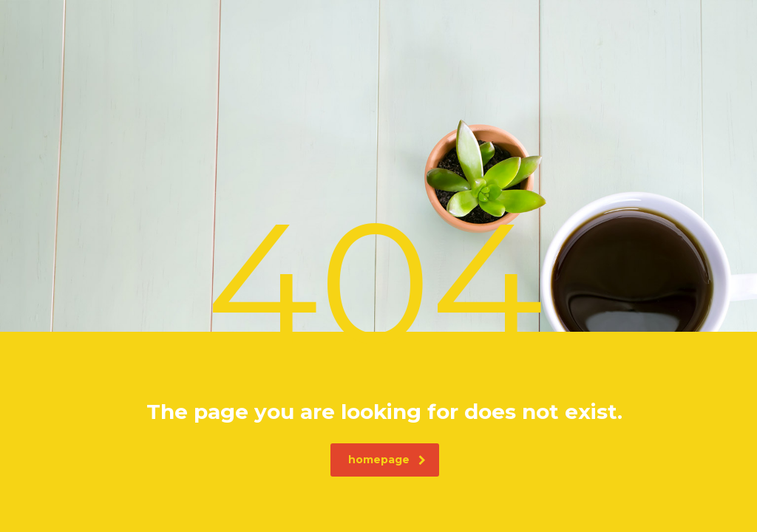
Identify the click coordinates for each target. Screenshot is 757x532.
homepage (387, 460)
